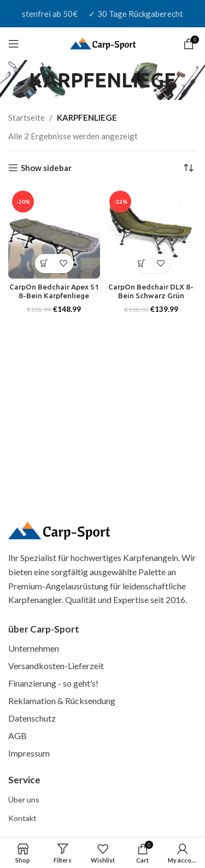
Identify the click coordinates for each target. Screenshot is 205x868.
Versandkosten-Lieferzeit (56, 666)
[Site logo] (103, 43)
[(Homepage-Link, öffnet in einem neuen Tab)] (59, 531)
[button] (45, 264)
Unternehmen (34, 648)
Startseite (27, 117)
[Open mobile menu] (14, 44)
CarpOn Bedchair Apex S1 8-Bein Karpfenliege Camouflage (54, 296)
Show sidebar (46, 168)
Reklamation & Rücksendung (62, 701)
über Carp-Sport (44, 629)
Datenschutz (32, 718)
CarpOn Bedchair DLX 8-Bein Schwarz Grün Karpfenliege (151, 296)
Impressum (29, 753)
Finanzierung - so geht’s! (53, 683)
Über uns (24, 799)
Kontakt (22, 818)
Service (24, 780)
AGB (17, 736)
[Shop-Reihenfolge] (189, 168)
